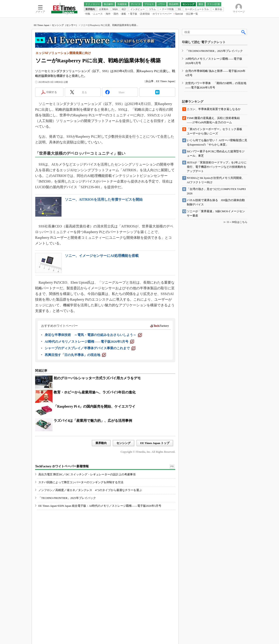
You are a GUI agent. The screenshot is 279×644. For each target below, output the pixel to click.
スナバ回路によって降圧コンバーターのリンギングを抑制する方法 (81, 482)
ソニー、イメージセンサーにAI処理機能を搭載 (102, 256)
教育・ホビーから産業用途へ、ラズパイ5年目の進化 (95, 392)
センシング (123, 443)
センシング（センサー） (65, 25)
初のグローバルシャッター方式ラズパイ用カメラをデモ (97, 378)
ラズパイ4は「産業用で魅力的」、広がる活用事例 (93, 421)
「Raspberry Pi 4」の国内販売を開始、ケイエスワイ (94, 406)
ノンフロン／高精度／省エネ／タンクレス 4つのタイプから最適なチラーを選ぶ (90, 490)
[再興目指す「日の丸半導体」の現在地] (75, 355)
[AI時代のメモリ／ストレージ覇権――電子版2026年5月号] (89, 342)
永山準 (150, 81)
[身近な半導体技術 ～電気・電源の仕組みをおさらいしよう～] (93, 335)
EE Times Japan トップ (155, 443)
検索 (244, 32)
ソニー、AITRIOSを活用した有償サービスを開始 (104, 199)
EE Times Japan (42, 25)
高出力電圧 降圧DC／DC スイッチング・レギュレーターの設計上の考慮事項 (87, 474)
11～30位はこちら (237, 222)
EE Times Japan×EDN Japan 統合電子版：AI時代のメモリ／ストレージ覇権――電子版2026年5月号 (100, 506)
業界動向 (101, 443)
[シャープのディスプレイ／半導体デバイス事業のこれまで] (90, 348)
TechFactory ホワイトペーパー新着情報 (62, 466)
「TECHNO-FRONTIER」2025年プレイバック (67, 498)
